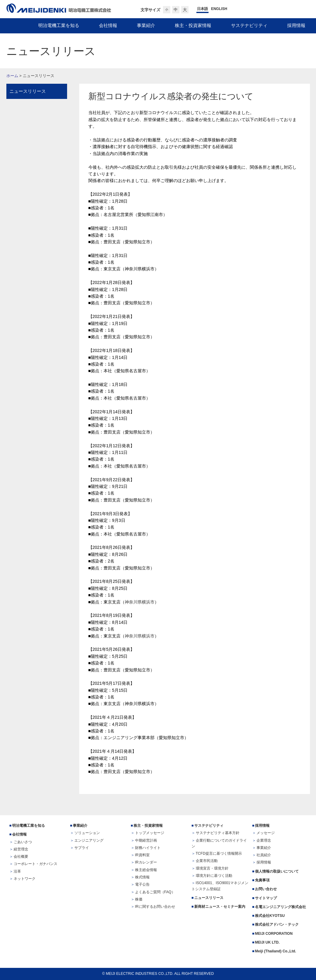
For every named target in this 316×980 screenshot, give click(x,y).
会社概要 (21, 857)
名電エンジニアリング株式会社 (280, 907)
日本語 (202, 9)
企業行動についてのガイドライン (219, 843)
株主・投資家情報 (148, 826)
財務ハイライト (148, 848)
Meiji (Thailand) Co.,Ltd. (276, 951)
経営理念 (21, 849)
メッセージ (266, 833)
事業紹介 (80, 826)
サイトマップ (266, 898)
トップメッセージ (150, 833)
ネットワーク (25, 879)
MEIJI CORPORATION (274, 934)
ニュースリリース (28, 91)
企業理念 (264, 840)
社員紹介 (264, 855)
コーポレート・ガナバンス (36, 864)
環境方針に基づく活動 (214, 876)
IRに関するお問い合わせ (155, 907)
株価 (139, 899)
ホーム (12, 76)
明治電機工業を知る (29, 826)
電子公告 (142, 884)
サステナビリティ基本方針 (218, 833)
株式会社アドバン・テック (277, 924)
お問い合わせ (266, 889)
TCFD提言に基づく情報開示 (219, 853)
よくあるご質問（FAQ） (155, 892)
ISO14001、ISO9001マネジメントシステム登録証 (220, 886)
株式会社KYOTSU (270, 916)
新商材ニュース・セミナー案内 (220, 907)
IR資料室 (142, 855)
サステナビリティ (209, 826)
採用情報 (262, 826)
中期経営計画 (146, 840)
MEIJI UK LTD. (268, 942)
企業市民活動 (207, 861)
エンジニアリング (89, 840)
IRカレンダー (146, 862)
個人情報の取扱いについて (277, 871)
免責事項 (262, 880)
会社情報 (19, 834)
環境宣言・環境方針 (212, 868)
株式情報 (142, 877)
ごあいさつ (23, 842)
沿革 (17, 871)
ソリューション (87, 833)
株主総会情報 (146, 870)
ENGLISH (219, 9)
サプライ (82, 848)
